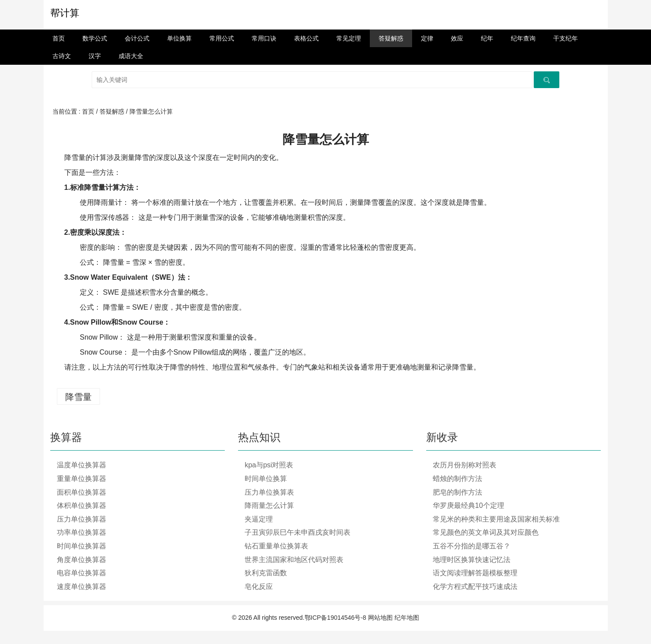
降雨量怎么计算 (269, 505)
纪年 (487, 38)
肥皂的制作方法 (458, 492)
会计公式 (137, 38)
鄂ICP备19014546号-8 (335, 618)
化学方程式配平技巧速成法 (475, 587)
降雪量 (78, 397)
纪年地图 (407, 618)
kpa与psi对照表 (269, 465)
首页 (59, 38)
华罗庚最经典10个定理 (469, 505)
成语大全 (131, 56)
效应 (457, 38)
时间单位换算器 (82, 546)
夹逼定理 (259, 519)
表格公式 (306, 38)
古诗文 (62, 56)
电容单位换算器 (82, 573)
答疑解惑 (391, 38)
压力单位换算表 (269, 492)
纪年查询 (523, 38)
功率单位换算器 (82, 532)
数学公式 (95, 38)
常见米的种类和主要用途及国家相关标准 (496, 519)
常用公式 (222, 38)
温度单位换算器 (82, 465)
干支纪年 (565, 38)
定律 (427, 38)
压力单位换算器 (82, 519)
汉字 (95, 56)
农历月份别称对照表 (465, 465)
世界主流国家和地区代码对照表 (294, 560)
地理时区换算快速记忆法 (472, 560)
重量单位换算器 (82, 479)
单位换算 (179, 38)
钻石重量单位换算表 (276, 546)
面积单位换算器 (82, 492)
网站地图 (380, 618)
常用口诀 (264, 38)
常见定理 (349, 38)
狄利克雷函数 (266, 573)
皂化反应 (259, 587)
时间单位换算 (266, 479)
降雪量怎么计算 (151, 111)
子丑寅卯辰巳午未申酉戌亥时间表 (298, 532)
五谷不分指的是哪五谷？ (472, 546)
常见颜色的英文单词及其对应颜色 (486, 532)
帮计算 (65, 13)
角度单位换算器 (82, 560)
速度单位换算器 (82, 587)
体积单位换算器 (82, 505)
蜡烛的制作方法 (458, 479)
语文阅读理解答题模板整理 (475, 573)
